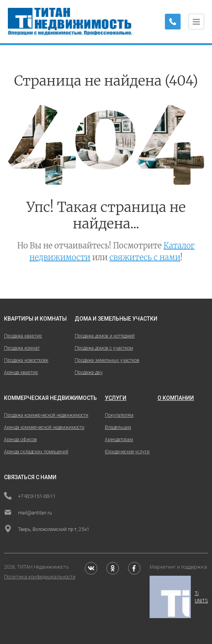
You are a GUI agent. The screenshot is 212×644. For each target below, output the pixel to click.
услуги (116, 398)
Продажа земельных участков (107, 360)
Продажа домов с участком (104, 348)
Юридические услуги (127, 452)
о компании (176, 398)
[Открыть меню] (196, 22)
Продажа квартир (23, 336)
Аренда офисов (20, 440)
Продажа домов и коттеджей (105, 336)
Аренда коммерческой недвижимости (44, 427)
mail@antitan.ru (28, 513)
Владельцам (118, 427)
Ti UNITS (179, 597)
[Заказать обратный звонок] (173, 22)
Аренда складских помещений (36, 452)
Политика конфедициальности (40, 577)
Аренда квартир (21, 372)
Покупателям (119, 415)
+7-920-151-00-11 (30, 496)
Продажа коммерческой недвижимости (46, 415)
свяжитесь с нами (145, 257)
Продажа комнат (22, 348)
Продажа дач (89, 372)
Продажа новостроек (26, 360)
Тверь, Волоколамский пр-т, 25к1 (47, 529)
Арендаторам (119, 440)
